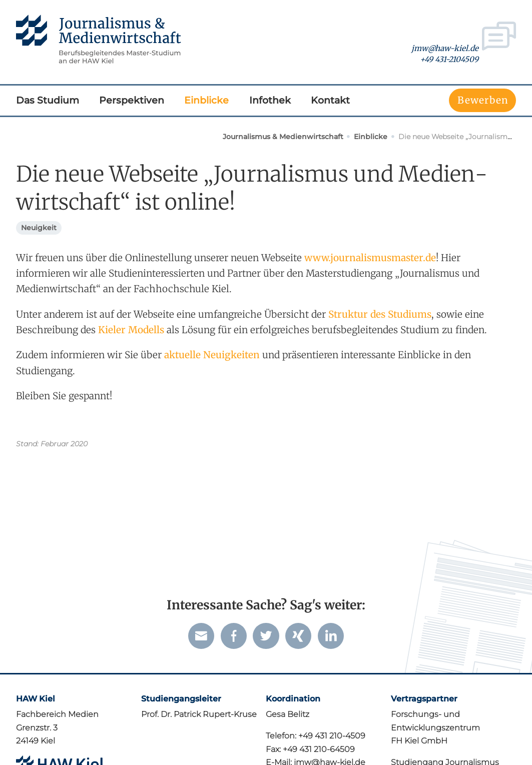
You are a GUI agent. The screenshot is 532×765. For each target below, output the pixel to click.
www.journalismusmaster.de (370, 258)
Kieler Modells (131, 330)
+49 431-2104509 (449, 59)
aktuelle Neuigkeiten (212, 355)
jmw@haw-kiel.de (445, 48)
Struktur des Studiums (380, 314)
